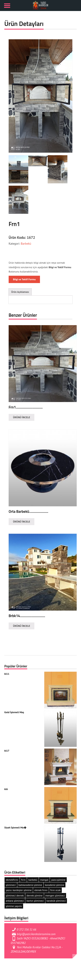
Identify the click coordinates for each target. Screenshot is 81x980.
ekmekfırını (12, 880)
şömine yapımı (14, 906)
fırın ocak (56, 890)
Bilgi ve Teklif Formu (24, 279)
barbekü (33, 880)
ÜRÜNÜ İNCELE (21, 417)
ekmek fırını (41, 890)
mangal (44, 880)
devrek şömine (35, 895)
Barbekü (25, 244)
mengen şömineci (55, 895)
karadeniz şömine (55, 885)
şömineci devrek (15, 895)
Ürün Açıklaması (20, 292)
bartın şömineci (35, 901)
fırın (23, 880)
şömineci (11, 885)
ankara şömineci (15, 901)
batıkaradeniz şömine (30, 885)
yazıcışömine (58, 880)
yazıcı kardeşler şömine (19, 890)
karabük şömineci (56, 901)
